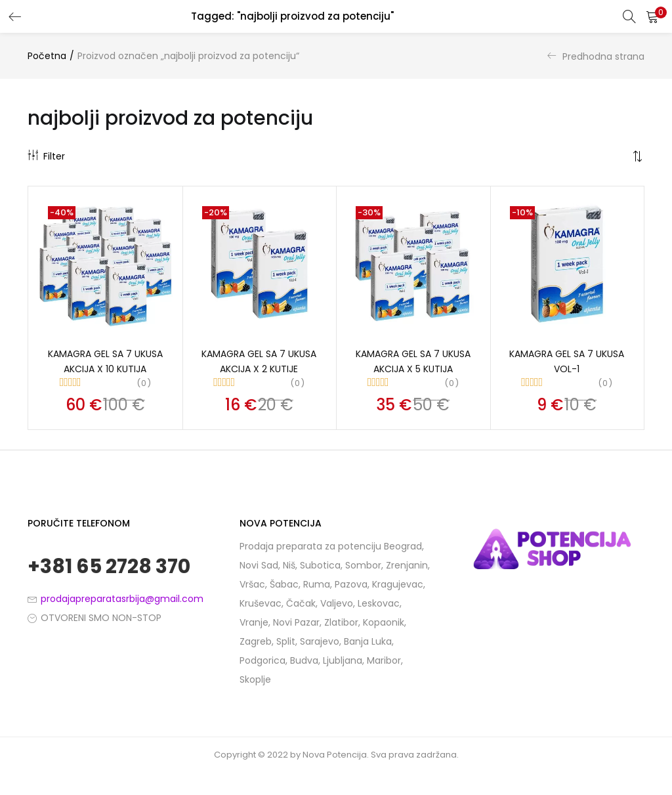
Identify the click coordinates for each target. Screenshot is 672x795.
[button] (652, 16)
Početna (47, 56)
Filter (46, 156)
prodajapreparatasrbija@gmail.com (122, 600)
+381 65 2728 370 (109, 569)
